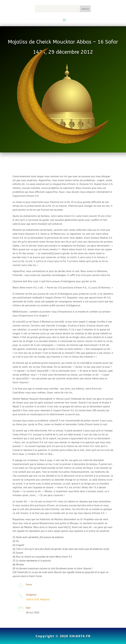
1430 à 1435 (32, 600)
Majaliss (45, 600)
